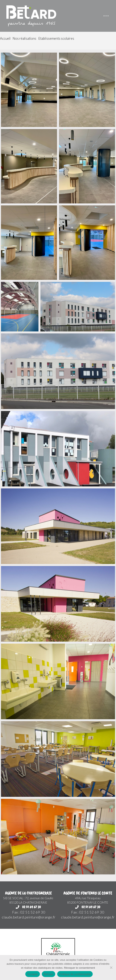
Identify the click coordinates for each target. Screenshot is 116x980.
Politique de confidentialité (75, 974)
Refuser (49, 974)
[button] (106, 16)
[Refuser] (111, 967)
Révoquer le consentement (79, 968)
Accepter (33, 974)
